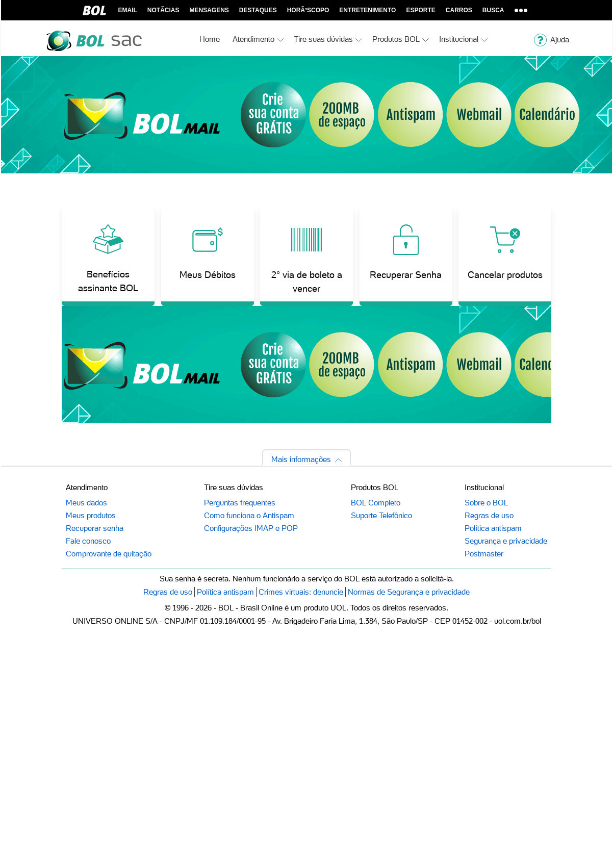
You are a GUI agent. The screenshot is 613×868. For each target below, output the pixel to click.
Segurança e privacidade (506, 541)
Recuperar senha (95, 528)
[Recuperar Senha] (406, 255)
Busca (493, 10)
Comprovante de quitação (109, 554)
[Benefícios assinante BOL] (108, 255)
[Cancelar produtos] (505, 255)
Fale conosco (88, 541)
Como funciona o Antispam (249, 515)
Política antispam (493, 528)
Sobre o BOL (486, 503)
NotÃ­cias (163, 10)
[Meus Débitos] (208, 255)
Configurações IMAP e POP (251, 528)
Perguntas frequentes (240, 503)
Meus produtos (91, 515)
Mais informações (301, 459)
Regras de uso (489, 515)
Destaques (258, 10)
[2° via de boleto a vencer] (306, 255)
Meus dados (86, 503)
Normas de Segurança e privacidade (409, 592)
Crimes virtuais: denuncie (301, 592)
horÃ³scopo (308, 10)
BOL (94, 10)
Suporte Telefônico (381, 515)
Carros (459, 10)
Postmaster (484, 554)
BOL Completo (376, 503)
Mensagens (209, 10)
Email (128, 10)
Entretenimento (367, 10)
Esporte (420, 10)
